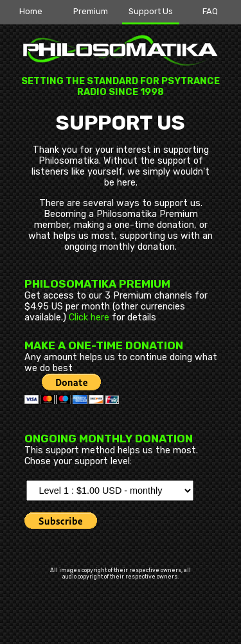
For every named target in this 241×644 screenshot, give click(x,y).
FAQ (210, 11)
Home (31, 11)
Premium (91, 11)
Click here (89, 318)
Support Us (151, 11)
